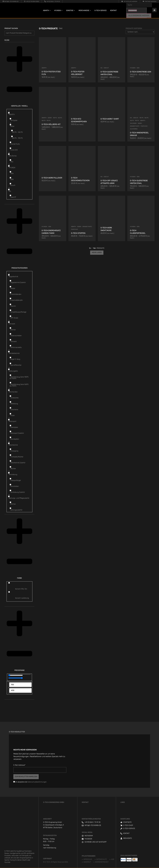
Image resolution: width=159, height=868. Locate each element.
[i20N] (10, 172)
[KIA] (9, 190)
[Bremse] (10, 328)
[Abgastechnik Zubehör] (10, 281)
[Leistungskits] (9, 369)
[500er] (10, 125)
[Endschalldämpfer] (10, 298)
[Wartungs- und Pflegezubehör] (9, 496)
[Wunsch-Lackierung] (9, 592)
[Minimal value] (16, 675)
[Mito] (10, 160)
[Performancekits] (10, 346)
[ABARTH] (9, 113)
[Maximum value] (16, 678)
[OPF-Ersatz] (10, 316)
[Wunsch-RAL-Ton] (9, 583)
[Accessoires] (10, 396)
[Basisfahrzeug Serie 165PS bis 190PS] (10, 383)
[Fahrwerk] (9, 322)
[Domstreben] (10, 485)
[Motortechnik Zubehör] (10, 461)
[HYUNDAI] (9, 166)
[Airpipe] (10, 287)
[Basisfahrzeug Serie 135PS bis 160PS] (10, 375)
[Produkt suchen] (19, 33)
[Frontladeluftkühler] (10, 455)
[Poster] (10, 414)
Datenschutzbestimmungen (37, 782)
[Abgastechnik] (9, 275)
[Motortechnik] (9, 443)
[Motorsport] (9, 420)
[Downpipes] (10, 426)
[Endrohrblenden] (10, 293)
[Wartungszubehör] (10, 508)
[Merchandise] (9, 390)
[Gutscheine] (10, 408)
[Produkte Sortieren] (140, 32)
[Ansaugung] (10, 449)
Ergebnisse (133, 10)
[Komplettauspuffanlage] (10, 310)
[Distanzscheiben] (10, 334)
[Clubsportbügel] (10, 479)
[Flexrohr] (10, 304)
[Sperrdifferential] (10, 363)
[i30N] (10, 178)
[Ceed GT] (10, 195)
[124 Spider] (10, 119)
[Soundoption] (10, 437)
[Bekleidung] (10, 402)
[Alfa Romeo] (9, 154)
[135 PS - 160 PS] (12, 130)
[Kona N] (10, 184)
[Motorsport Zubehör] (10, 431)
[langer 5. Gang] (10, 357)
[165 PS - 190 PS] (12, 136)
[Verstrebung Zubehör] (10, 490)
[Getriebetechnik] (9, 352)
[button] (19, 76)
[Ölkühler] (10, 467)
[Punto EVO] (10, 148)
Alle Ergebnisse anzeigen (139, 16)
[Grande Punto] (10, 142)
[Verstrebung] (9, 473)
